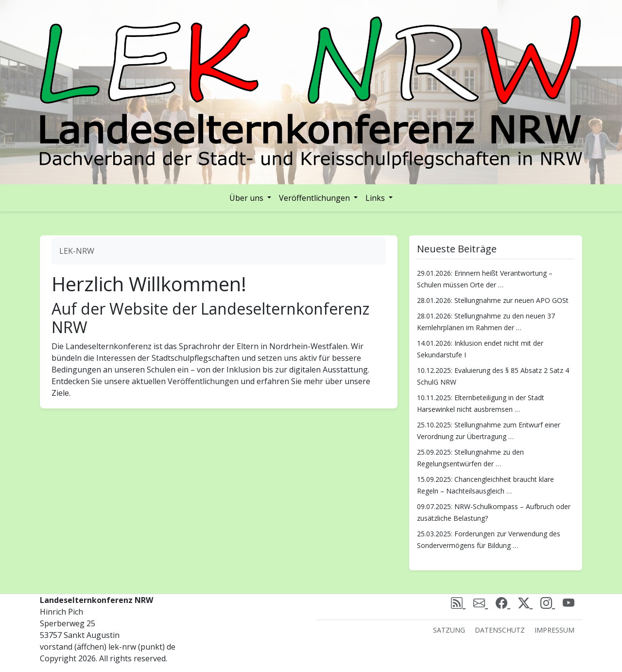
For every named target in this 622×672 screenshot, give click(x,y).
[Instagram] (548, 603)
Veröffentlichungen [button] (315, 198)
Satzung (449, 630)
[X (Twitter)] (525, 603)
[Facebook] (503, 603)
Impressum (554, 630)
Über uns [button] (247, 198)
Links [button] (376, 198)
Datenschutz (500, 630)
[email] (481, 603)
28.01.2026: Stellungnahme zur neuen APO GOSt (493, 300)
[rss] (458, 603)
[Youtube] (569, 603)
